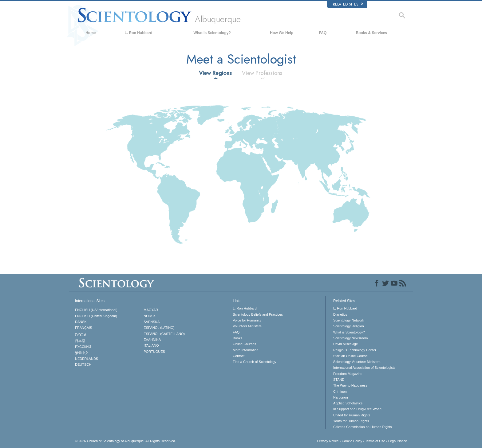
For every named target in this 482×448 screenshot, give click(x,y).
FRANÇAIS (84, 328)
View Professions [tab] (262, 73)
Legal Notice (398, 441)
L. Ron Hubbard (139, 33)
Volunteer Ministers (247, 326)
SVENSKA (152, 322)
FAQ (323, 33)
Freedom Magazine (348, 374)
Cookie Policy (352, 441)
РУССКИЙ (83, 347)
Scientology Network (349, 320)
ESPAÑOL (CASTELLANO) (164, 334)
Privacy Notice (328, 441)
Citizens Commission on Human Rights (363, 427)
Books (237, 338)
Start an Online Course (350, 356)
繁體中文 (82, 353)
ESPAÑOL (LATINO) (159, 328)
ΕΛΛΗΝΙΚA (152, 340)
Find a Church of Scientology (254, 362)
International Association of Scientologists (364, 368)
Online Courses (244, 344)
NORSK (150, 316)
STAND (339, 380)
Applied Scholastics (348, 403)
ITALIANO (151, 345)
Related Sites (348, 4)
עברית (81, 334)
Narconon (341, 397)
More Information (245, 350)
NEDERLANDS (87, 359)
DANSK (81, 322)
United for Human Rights (352, 415)
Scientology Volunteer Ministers (357, 362)
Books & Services (371, 33)
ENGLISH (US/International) (96, 310)
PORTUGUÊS (154, 352)
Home (91, 33)
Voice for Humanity (247, 320)
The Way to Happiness (350, 385)
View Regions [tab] (215, 73)
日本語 (80, 341)
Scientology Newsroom (351, 338)
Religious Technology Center (355, 350)
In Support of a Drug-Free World (357, 409)
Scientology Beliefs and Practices (258, 314)
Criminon (340, 392)
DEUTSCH (83, 364)
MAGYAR (151, 310)
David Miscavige (346, 344)
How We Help (282, 33)
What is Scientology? (212, 33)
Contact (239, 356)
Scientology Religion (349, 326)
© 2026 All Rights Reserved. (126, 441)
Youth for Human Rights (351, 421)
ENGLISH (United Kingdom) (96, 316)
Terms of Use (375, 441)
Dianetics (340, 314)
